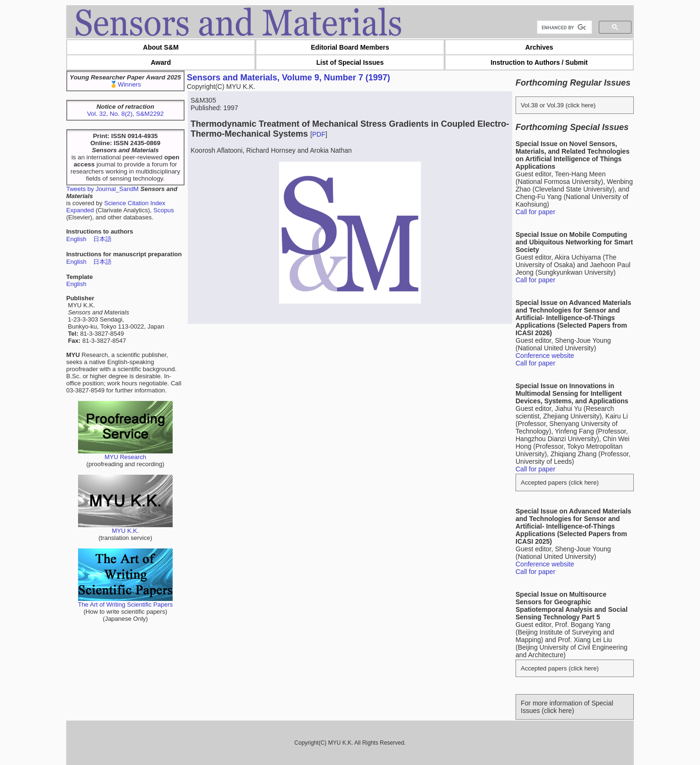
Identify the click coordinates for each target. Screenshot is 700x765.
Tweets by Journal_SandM (102, 189)
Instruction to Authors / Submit (539, 62)
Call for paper (535, 212)
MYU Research (125, 454)
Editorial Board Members (350, 47)
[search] (564, 27)
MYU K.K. (125, 528)
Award (161, 62)
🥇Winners (125, 84)
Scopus (163, 210)
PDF (319, 134)
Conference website (545, 356)
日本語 (102, 239)
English (76, 239)
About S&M (161, 47)
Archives (539, 47)
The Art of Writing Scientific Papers (126, 602)
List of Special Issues (350, 62)
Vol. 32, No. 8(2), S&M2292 (125, 114)
